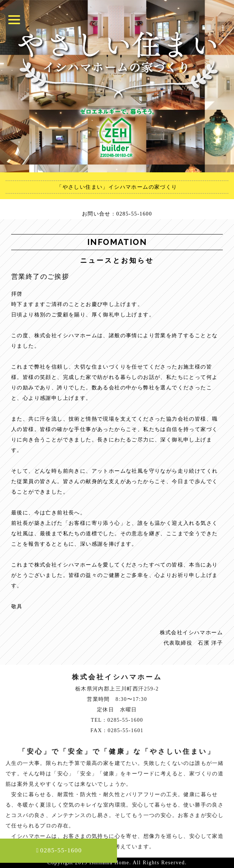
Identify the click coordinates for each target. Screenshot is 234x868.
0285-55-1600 (59, 850)
